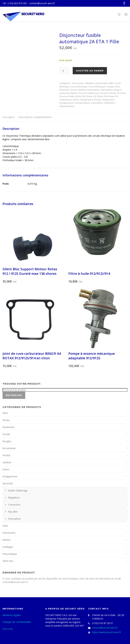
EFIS (118, 87)
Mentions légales (12, 615)
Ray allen (13, 512)
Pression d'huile (108, 93)
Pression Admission (89, 93)
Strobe (6, 420)
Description (9, 117)
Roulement (8, 427)
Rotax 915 (113, 96)
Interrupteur (107, 90)
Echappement (10, 476)
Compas (110, 87)
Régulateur (14, 498)
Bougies (7, 441)
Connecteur (14, 505)
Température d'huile (90, 100)
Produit (6, 455)
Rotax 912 (91, 96)
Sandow (7, 462)
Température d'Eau (69, 100)
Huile (5, 526)
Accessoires (78, 83)
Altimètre (90, 83)
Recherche (14, 395)
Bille (111, 83)
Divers (6, 469)
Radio (72, 96)
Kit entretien (9, 448)
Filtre (5, 413)
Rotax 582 (81, 96)
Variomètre (97, 103)
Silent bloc (8, 561)
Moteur (74, 93)
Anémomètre (102, 83)
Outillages (8, 547)
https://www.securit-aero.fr (107, 632)
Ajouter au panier (90, 71)
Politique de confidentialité (17, 622)
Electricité (64, 90)
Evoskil (6, 434)
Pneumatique (10, 554)
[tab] (9, 117)
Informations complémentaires (35, 117)
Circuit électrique (79, 87)
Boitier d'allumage (18, 491)
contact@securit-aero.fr (42, 3)
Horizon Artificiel (78, 90)
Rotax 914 (102, 96)
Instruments (93, 90)
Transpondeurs (82, 103)
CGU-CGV (8, 629)
